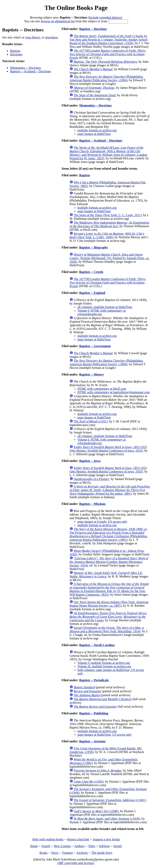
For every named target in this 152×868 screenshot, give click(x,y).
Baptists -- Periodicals (94, 680)
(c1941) (110, 800)
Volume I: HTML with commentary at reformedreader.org (102, 312)
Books (44, 853)
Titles (92, 846)
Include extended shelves (105, 17)
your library (33, 37)
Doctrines (16, 54)
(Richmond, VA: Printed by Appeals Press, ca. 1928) (110, 258)
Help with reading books (48, 839)
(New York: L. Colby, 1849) (107, 235)
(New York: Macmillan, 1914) (107, 629)
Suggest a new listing (106, 839)
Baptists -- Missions (92, 504)
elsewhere (51, 37)
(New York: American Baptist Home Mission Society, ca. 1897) (109, 604)
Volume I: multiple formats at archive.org (104, 663)
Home (34, 846)
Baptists (15, 51)
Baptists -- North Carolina (97, 645)
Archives (82, 853)
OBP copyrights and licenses (76, 863)
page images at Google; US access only (102, 522)
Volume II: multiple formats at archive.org (104, 666)
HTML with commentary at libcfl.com (102, 389)
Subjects (104, 846)
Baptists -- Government (95, 346)
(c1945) (89, 782)
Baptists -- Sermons (92, 741)
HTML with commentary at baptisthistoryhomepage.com (114, 392)
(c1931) (91, 421)
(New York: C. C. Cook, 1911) (108, 215)
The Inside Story (102, 853)
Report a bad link (78, 839)
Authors (79, 846)
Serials (118, 846)
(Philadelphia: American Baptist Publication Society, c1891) (109, 534)
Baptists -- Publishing (94, 713)
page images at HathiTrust (94, 134)
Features (67, 853)
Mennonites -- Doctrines (25, 68)
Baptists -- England (92, 293)
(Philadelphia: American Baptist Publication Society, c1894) (107, 78)
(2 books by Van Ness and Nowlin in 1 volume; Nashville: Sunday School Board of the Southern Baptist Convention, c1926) (109, 40)
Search (46, 846)
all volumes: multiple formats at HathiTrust (105, 307)
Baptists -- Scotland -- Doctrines (31, 71)
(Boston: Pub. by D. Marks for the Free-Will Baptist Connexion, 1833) (109, 589)
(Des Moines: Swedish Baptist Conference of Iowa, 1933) (108, 449)
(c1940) (96, 811)
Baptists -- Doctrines (93, 29)
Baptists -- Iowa (90, 461)
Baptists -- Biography (94, 247)
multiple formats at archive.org (97, 130)
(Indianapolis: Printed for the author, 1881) (110, 490)
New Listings (62, 846)
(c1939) (107, 819)
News (55, 853)
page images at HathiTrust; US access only (105, 735)
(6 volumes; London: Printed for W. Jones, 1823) (109, 153)
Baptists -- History (92, 374)
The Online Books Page (76, 8)
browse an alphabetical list (58, 21)
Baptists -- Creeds (91, 272)
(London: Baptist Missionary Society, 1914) (109, 562)
